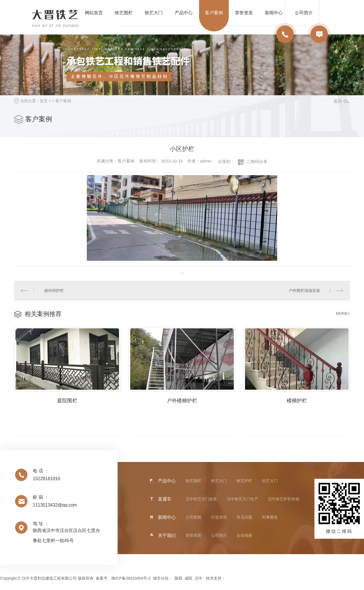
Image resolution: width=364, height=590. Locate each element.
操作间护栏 (54, 291)
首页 (44, 101)
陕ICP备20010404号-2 (131, 578)
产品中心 (184, 13)
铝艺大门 (270, 481)
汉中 (199, 578)
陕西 (178, 578)
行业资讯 (219, 517)
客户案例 (214, 13)
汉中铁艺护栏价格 (284, 499)
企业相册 (244, 535)
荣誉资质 (244, 13)
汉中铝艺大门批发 (201, 499)
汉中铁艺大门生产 (242, 499)
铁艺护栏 (244, 481)
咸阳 (188, 578)
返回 (341, 101)
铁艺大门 (154, 13)
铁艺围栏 (124, 13)
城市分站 (161, 578)
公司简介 (219, 535)
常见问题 (244, 517)
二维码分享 (257, 162)
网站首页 (94, 13)
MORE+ (343, 313)
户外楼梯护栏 (182, 401)
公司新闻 (193, 517)
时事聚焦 (270, 517)
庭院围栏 (67, 401)
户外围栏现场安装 (304, 291)
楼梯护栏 (297, 401)
